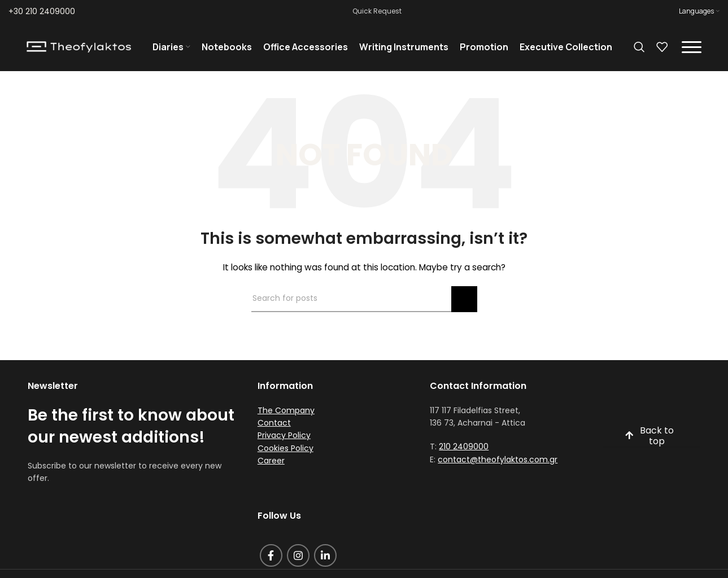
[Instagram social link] (298, 558)
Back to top (649, 438)
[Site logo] (79, 47)
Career (271, 463)
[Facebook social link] (271, 558)
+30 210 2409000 (42, 11)
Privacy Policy (284, 437)
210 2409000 (464, 449)
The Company (286, 412)
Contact (274, 425)
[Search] (639, 48)
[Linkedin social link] (325, 558)
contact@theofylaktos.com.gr (498, 462)
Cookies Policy (285, 450)
